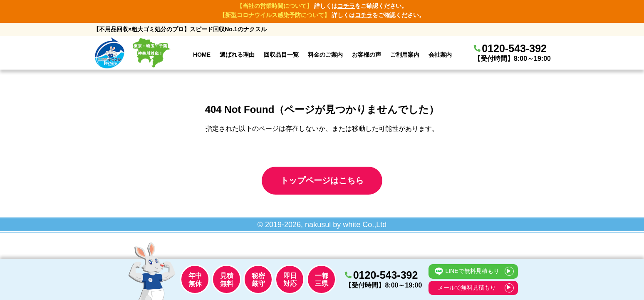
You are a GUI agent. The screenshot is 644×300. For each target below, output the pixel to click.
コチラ (346, 6)
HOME (202, 55)
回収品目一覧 (281, 55)
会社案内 (440, 55)
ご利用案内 (405, 55)
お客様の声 (367, 55)
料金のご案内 (325, 55)
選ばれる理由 (237, 55)
